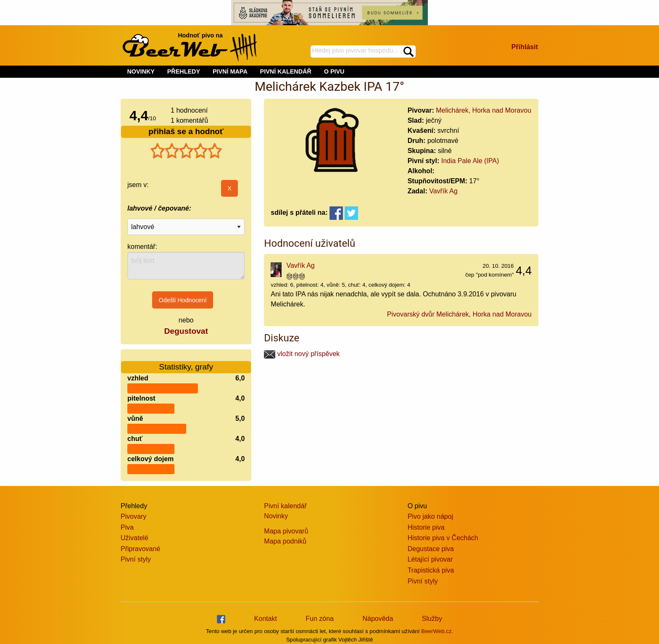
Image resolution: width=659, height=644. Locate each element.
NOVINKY (141, 71)
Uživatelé (134, 538)
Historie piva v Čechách (443, 538)
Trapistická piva (431, 570)
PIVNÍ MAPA (230, 71)
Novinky (276, 516)
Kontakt (266, 619)
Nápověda (378, 619)
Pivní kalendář (285, 506)
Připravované (140, 549)
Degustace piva (431, 549)
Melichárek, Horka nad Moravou (484, 110)
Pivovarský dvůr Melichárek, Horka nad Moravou (459, 314)
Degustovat (186, 331)
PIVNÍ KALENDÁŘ (286, 71)
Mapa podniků (285, 541)
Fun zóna (320, 619)
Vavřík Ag (443, 191)
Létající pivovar (430, 559)
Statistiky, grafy (186, 362)
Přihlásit (525, 47)
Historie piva (426, 527)
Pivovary (133, 516)
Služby (432, 619)
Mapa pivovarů (286, 531)
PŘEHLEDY (184, 71)
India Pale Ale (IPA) (470, 161)
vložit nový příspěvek (302, 354)
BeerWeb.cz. (437, 631)
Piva (127, 527)
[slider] (186, 151)
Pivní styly (136, 559)
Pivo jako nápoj (431, 516)
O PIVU (334, 71)
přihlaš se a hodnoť (186, 131)
